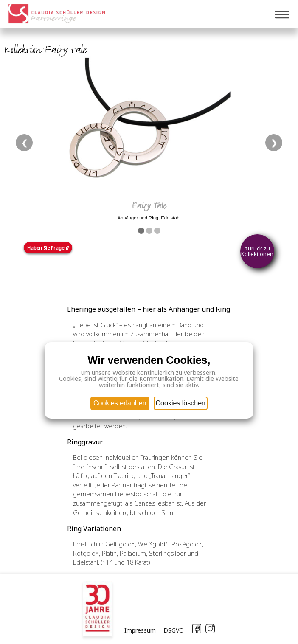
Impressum (140, 630)
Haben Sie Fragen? (48, 248)
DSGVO (174, 630)
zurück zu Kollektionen (257, 251)
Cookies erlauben (120, 403)
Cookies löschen (181, 403)
